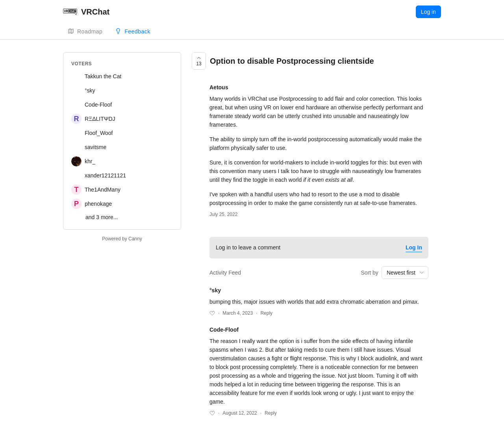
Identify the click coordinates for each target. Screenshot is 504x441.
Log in (428, 12)
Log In (414, 247)
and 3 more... (102, 217)
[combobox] (405, 273)
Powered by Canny (122, 239)
